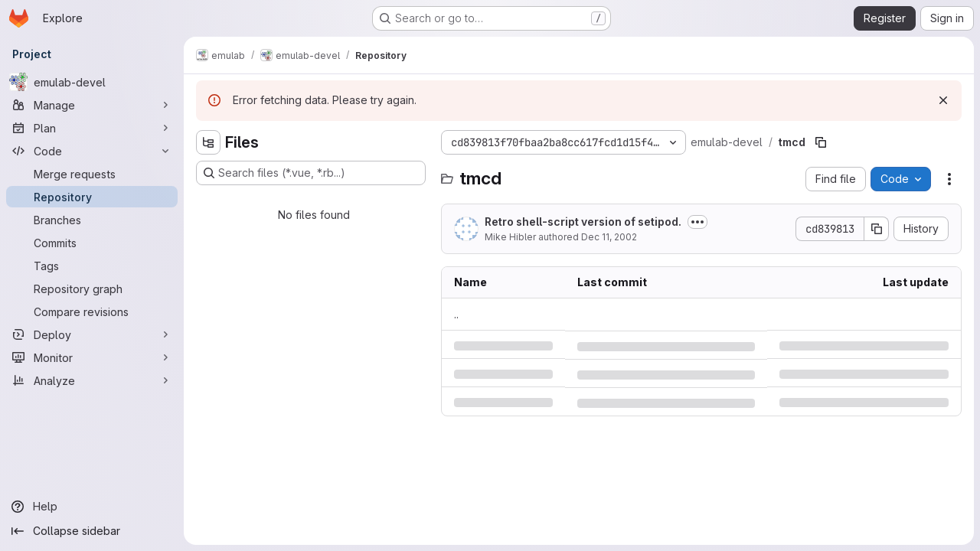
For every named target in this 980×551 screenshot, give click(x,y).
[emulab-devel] (92, 82)
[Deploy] (92, 334)
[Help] (92, 507)
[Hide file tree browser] (208, 142)
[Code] (92, 151)
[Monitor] (92, 357)
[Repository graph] (92, 289)
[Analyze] (92, 380)
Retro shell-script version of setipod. (583, 222)
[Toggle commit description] (697, 222)
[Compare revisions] (92, 311)
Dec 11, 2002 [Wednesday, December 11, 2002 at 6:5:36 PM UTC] (609, 237)
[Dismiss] (943, 100)
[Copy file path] (821, 142)
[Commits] (92, 243)
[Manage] (92, 105)
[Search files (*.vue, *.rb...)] (311, 173)
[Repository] (92, 197)
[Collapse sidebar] (92, 531)
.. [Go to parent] (456, 314)
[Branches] (92, 220)
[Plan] (92, 128)
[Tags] (92, 266)
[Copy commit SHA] (877, 229)
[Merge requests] (92, 174)
